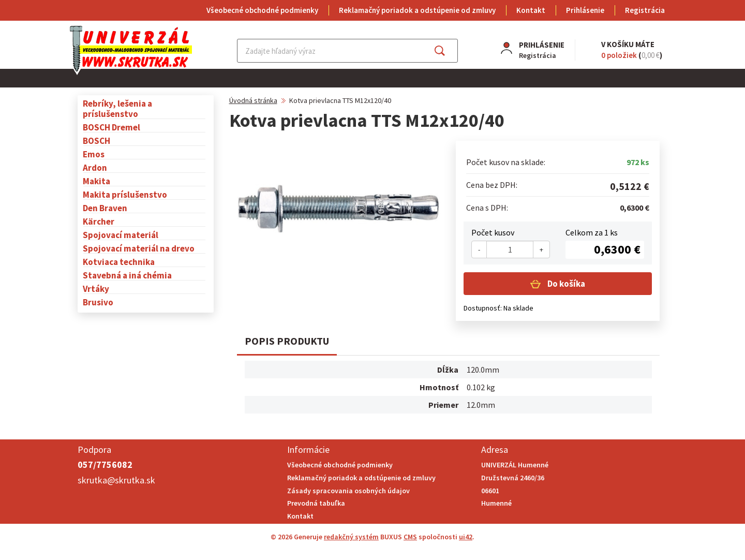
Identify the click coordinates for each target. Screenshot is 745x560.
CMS (410, 537)
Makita (96, 181)
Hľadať (449, 51)
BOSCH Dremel (111, 127)
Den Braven (105, 208)
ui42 (466, 537)
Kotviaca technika (119, 262)
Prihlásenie (585, 10)
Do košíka (565, 284)
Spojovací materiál (121, 235)
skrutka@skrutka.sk (116, 480)
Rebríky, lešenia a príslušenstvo (117, 108)
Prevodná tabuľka (316, 503)
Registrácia (645, 10)
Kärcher (99, 221)
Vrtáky (96, 289)
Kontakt (531, 10)
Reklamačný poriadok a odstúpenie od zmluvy (417, 10)
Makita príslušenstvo (125, 194)
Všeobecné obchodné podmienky (262, 10)
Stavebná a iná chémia (127, 275)
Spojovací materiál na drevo (139, 248)
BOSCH (96, 141)
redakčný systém (351, 537)
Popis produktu (287, 341)
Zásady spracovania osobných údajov (348, 491)
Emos (94, 154)
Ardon (95, 167)
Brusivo (98, 302)
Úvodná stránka (253, 100)
